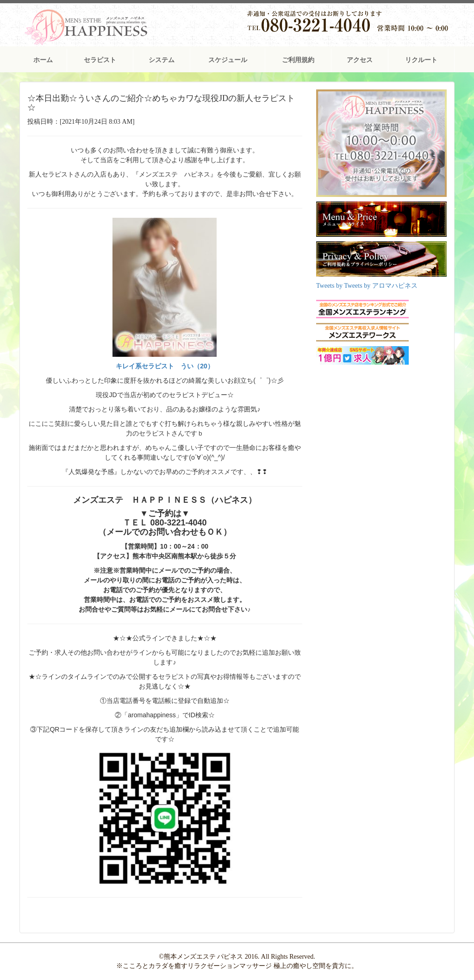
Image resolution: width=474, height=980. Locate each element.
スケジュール (228, 60)
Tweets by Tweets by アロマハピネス (367, 286)
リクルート (421, 60)
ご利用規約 (298, 60)
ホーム (43, 60)
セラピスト (100, 60)
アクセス (360, 60)
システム (162, 60)
